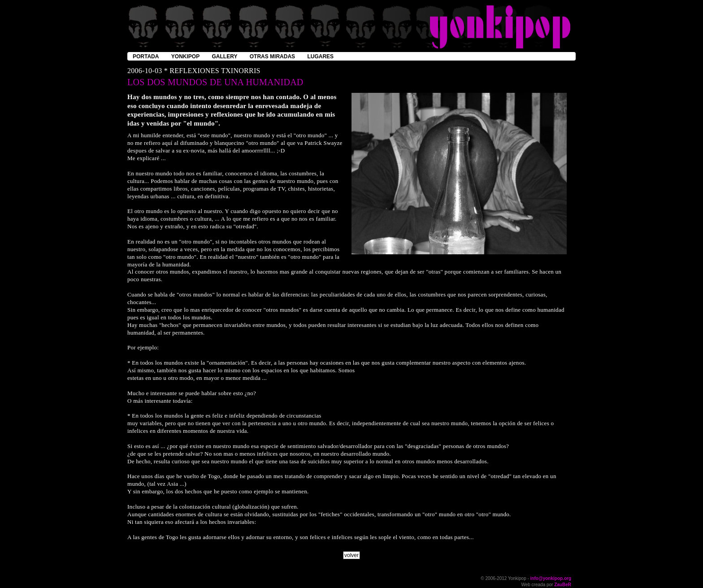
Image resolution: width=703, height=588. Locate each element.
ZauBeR (563, 585)
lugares (320, 57)
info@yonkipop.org (551, 578)
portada (146, 57)
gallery (225, 57)
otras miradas (272, 57)
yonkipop (185, 57)
